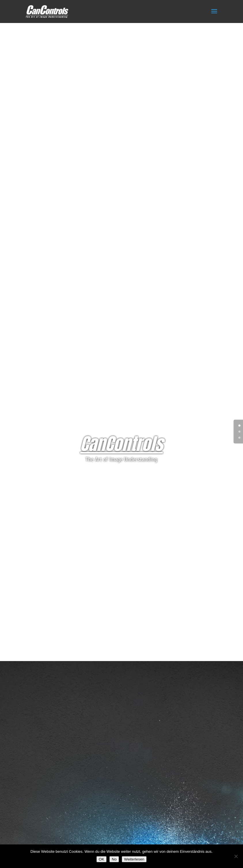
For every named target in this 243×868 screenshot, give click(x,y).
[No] (236, 856)
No (114, 859)
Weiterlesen (134, 859)
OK (101, 859)
